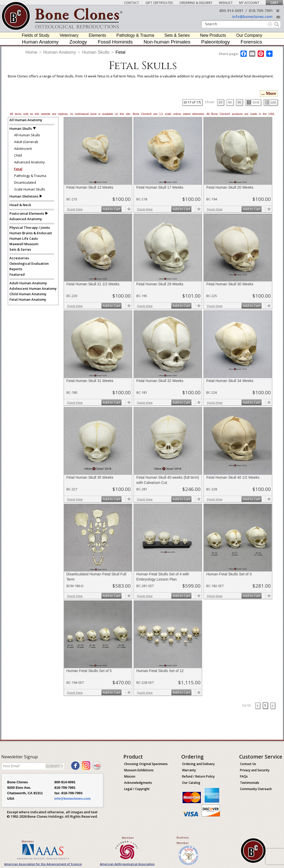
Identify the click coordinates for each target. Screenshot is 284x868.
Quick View (75, 209)
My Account (249, 3)
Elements (97, 35)
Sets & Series (177, 35)
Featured (17, 274)
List (270, 102)
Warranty (189, 770)
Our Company (249, 35)
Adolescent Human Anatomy (33, 288)
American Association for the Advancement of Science (43, 864)
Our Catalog (191, 783)
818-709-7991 (261, 11)
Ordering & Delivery (196, 3)
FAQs (244, 776)
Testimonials (250, 783)
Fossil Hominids (115, 42)
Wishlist (226, 3)
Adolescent (23, 149)
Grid (253, 102)
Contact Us (248, 764)
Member (28, 841)
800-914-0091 (231, 11)
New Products (213, 35)
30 (220, 102)
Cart (274, 3)
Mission (130, 776)
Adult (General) (26, 142)
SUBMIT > (55, 766)
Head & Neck (20, 205)
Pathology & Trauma (135, 35)
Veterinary (69, 35)
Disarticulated (25, 182)
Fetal (120, 52)
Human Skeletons (24, 196)
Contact (132, 3)
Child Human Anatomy (28, 294)
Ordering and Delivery (198, 764)
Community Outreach (256, 789)
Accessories (19, 258)
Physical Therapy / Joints (30, 227)
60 (230, 102)
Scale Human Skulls (30, 189)
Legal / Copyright (137, 789)
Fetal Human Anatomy (28, 299)
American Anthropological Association (127, 864)
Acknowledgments (138, 783)
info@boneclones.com (252, 17)
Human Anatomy (40, 42)
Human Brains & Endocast (31, 233)
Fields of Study (36, 35)
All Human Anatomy (26, 120)
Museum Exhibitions (139, 770)
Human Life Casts (24, 238)
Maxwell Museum (24, 244)
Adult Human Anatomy (28, 283)
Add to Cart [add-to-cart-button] (111, 209)
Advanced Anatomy (29, 162)
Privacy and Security (255, 770)
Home (31, 52)
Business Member (183, 840)
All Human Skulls (27, 135)
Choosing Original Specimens (146, 764)
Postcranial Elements (27, 213)
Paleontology (215, 42)
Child (18, 155)
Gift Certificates (159, 3)
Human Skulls (96, 52)
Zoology (78, 42)
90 (239, 102)
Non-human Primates (167, 42)
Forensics (251, 42)
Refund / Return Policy (198, 776)
